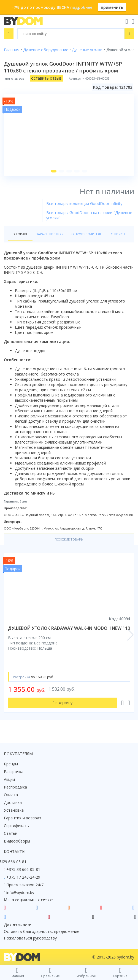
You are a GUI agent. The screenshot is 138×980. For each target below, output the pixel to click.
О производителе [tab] (86, 234)
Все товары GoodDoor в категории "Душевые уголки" (89, 215)
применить (112, 7)
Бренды (11, 764)
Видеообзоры (17, 841)
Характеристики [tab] (50, 234)
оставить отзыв (46, 78)
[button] (54, 171)
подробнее (81, 7)
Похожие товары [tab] (69, 539)
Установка (14, 810)
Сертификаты (17, 826)
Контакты (15, 851)
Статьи (11, 833)
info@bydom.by (20, 893)
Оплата (11, 795)
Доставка (13, 802)
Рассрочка (14, 772)
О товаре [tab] (20, 234)
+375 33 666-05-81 (23, 869)
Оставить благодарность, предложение (42, 931)
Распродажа (15, 787)
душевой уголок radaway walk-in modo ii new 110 (69, 628)
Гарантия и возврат (23, 818)
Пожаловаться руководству (30, 938)
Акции (9, 779)
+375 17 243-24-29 (23, 877)
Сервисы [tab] (118, 234)
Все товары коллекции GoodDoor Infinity (84, 203)
